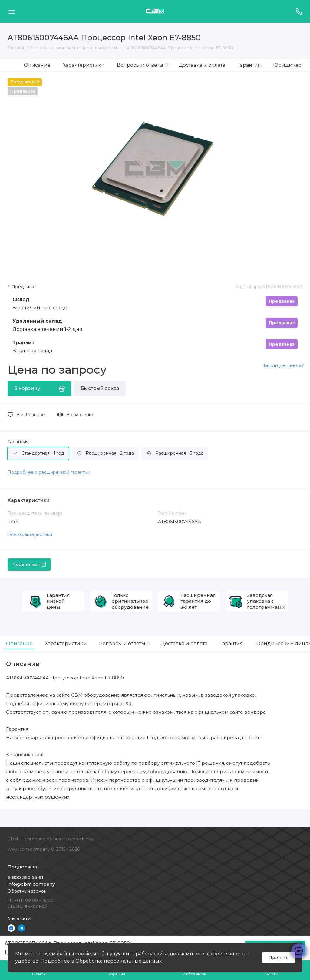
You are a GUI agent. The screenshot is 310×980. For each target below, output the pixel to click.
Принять (279, 958)
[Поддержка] (299, 11)
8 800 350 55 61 (25, 877)
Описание (37, 65)
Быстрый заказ (100, 388)
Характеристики (84, 65)
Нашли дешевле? (283, 365)
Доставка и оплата (202, 65)
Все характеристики (30, 534)
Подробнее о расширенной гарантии (49, 472)
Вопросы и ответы (142, 65)
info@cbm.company (31, 884)
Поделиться (29, 564)
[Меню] (11, 11)
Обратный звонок (27, 891)
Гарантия (249, 65)
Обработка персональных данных (119, 961)
